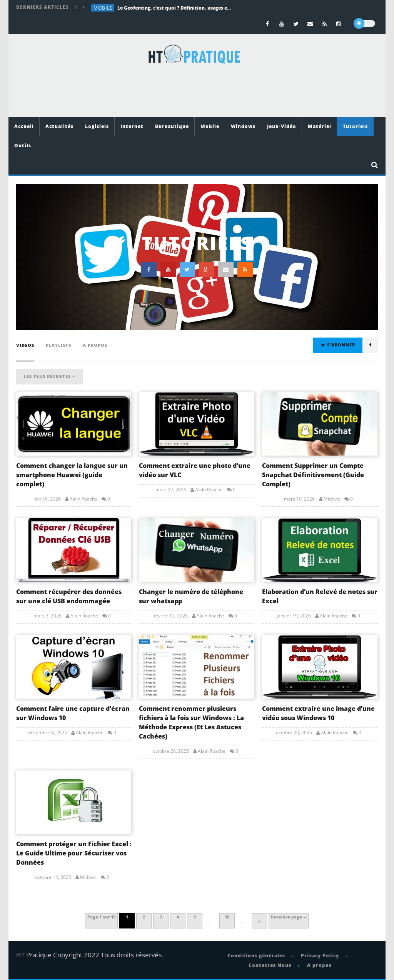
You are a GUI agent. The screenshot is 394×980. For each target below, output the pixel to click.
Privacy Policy (320, 956)
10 (227, 917)
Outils (23, 146)
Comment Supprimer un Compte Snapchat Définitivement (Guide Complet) (313, 475)
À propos (95, 345)
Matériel (320, 126)
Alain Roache (83, 499)
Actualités (59, 126)
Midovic (332, 499)
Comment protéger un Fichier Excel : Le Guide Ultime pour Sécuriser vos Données (74, 853)
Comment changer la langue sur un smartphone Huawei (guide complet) (72, 475)
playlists (58, 345)
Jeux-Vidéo (282, 126)
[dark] (364, 23)
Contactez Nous (270, 965)
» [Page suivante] (260, 921)
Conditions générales (256, 956)
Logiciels (97, 126)
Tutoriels (355, 126)
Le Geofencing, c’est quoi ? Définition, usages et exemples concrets (175, 8)
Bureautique (172, 126)
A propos (319, 965)
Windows (243, 126)
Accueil (24, 126)
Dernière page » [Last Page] (289, 917)
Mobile (103, 8)
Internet (132, 126)
